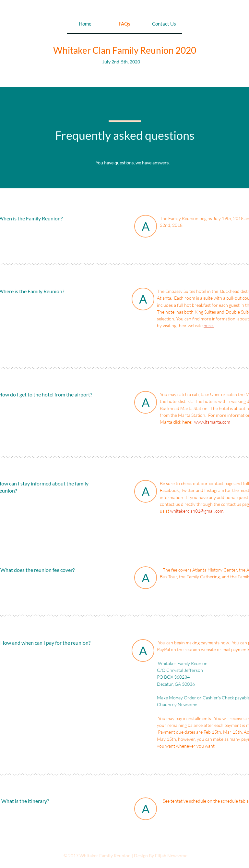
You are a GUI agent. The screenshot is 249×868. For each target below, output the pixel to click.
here (208, 325)
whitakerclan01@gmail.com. (197, 511)
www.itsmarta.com (212, 422)
